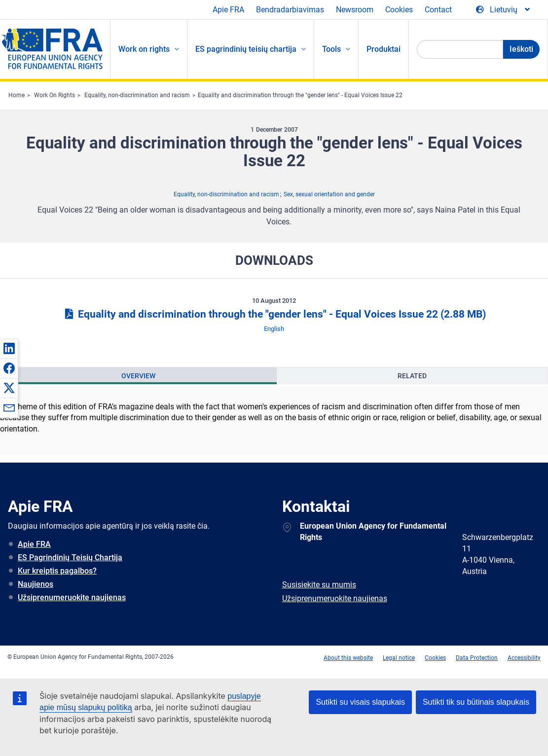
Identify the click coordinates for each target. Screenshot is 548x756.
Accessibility (524, 658)
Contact (438, 10)
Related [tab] (412, 376)
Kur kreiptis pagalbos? (57, 571)
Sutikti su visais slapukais (360, 702)
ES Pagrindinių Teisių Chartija (70, 558)
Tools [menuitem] (331, 49)
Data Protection (477, 658)
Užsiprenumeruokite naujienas (72, 597)
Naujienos (36, 584)
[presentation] (139, 376)
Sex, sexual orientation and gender (329, 194)
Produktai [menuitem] (384, 49)
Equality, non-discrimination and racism (137, 95)
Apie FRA (228, 10)
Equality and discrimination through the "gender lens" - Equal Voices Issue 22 (300, 95)
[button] (9, 348)
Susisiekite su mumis (319, 585)
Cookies (399, 10)
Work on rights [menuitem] (144, 49)
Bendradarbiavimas (290, 10)
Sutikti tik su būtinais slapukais (476, 702)
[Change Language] (504, 10)
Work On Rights (55, 95)
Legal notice (399, 658)
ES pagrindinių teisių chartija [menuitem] (246, 49)
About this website (348, 658)
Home (17, 95)
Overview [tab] (138, 376)
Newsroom (355, 10)
